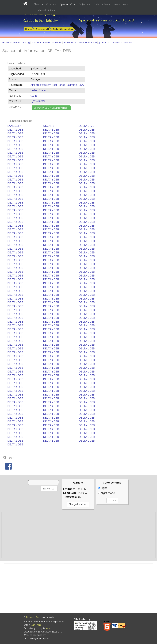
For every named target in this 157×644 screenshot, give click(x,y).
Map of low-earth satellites (47, 43)
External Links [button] (45, 10)
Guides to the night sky (41, 21)
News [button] (38, 4)
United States (38, 90)
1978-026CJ (38, 101)
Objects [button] (84, 4)
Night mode (106, 493)
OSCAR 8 (49, 126)
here (48, 628)
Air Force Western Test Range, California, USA (57, 85)
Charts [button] (50, 4)
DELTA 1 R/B (87, 126)
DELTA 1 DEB (15, 130)
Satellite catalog (63, 29)
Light (102, 488)
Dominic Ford (34, 617)
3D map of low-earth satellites (116, 43)
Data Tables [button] (101, 4)
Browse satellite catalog (16, 43)
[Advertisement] (78, 535)
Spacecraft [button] (67, 4)
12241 (34, 96)
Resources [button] (120, 4)
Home (29, 29)
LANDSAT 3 (14, 126)
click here (36, 625)
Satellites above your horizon (80, 43)
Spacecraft (43, 29)
